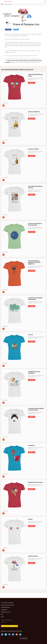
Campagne (4, 610)
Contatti (3, 622)
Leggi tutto (36, 79)
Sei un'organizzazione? (8, 605)
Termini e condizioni (6, 620)
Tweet (16, 30)
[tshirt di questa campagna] (4, 106)
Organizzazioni (6, 607)
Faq (2, 614)
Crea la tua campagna (8, 626)
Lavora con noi (5, 612)
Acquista (32, 83)
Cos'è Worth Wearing (7, 603)
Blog (2, 617)
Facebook (8, 30)
